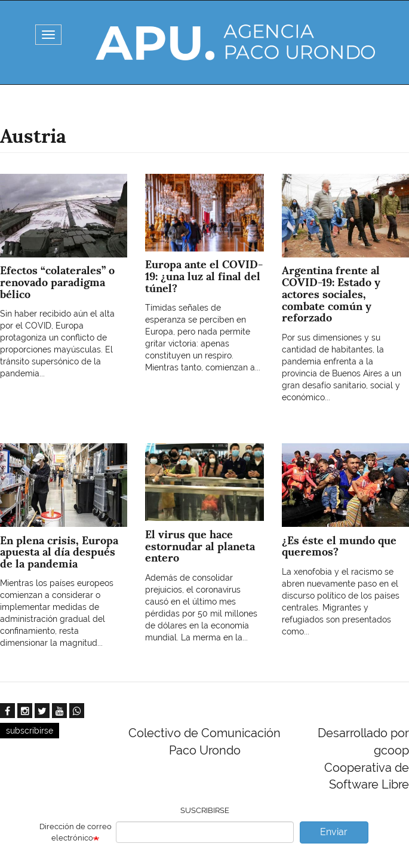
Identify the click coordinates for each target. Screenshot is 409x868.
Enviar (334, 832)
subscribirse (30, 731)
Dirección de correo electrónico (76, 832)
